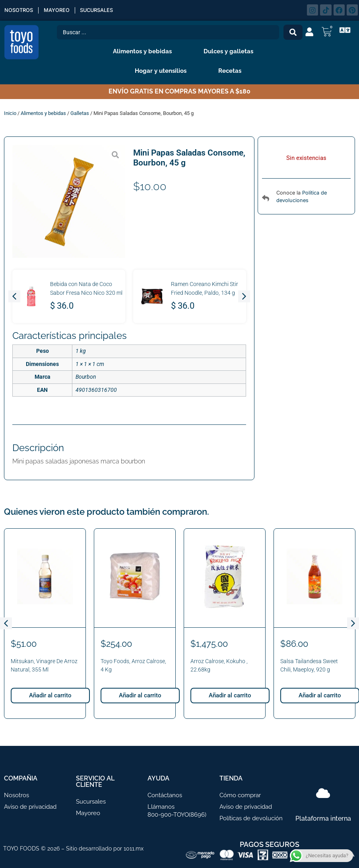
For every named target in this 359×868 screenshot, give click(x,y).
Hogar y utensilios (163, 71)
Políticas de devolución (251, 818)
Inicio (10, 113)
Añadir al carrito (50, 695)
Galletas (80, 113)
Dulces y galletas (230, 52)
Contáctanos (165, 795)
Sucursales (96, 10)
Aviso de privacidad (30, 807)
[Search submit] (293, 32)
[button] (14, 296)
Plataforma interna (323, 818)
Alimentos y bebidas (144, 52)
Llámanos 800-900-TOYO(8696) (177, 811)
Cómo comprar (240, 795)
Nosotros (19, 10)
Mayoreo (57, 10)
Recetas (230, 71)
